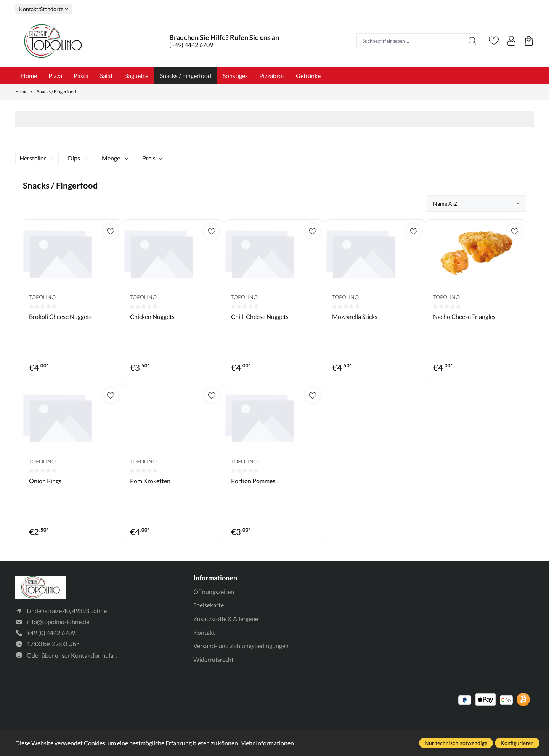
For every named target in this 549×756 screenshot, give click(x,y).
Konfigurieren (517, 743)
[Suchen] (473, 41)
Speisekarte (209, 605)
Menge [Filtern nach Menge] (111, 158)
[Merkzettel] (494, 41)
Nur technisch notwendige (456, 743)
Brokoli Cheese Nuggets (60, 316)
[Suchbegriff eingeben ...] (410, 41)
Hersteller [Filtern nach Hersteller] (33, 158)
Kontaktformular (93, 656)
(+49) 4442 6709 (191, 45)
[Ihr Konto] (511, 41)
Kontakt (204, 632)
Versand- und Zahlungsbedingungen (241, 646)
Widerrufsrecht (213, 659)
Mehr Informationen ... (269, 743)
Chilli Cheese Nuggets (260, 316)
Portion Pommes (253, 481)
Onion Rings (45, 481)
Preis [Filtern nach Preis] (149, 158)
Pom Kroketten (150, 481)
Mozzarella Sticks (355, 316)
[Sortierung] (477, 204)
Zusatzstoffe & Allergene (226, 619)
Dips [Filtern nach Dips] (74, 158)
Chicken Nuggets (152, 316)
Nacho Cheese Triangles (464, 316)
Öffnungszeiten (214, 592)
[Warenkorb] (529, 41)
